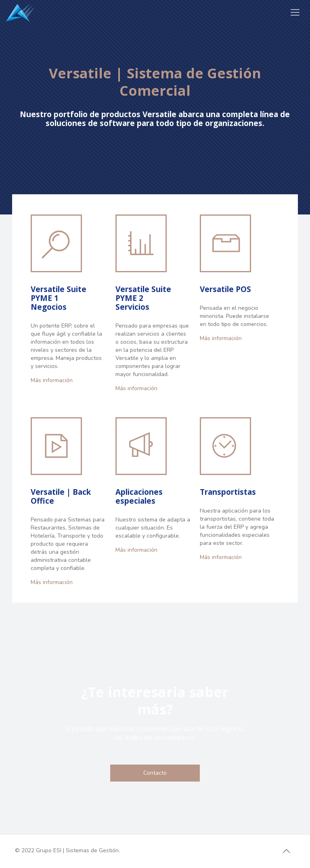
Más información (52, 380)
